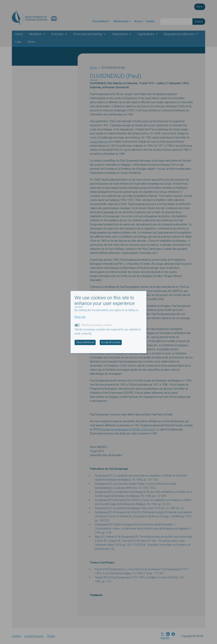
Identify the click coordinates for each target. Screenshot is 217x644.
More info (80, 317)
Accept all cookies (111, 342)
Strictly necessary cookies (97, 325)
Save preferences (85, 342)
